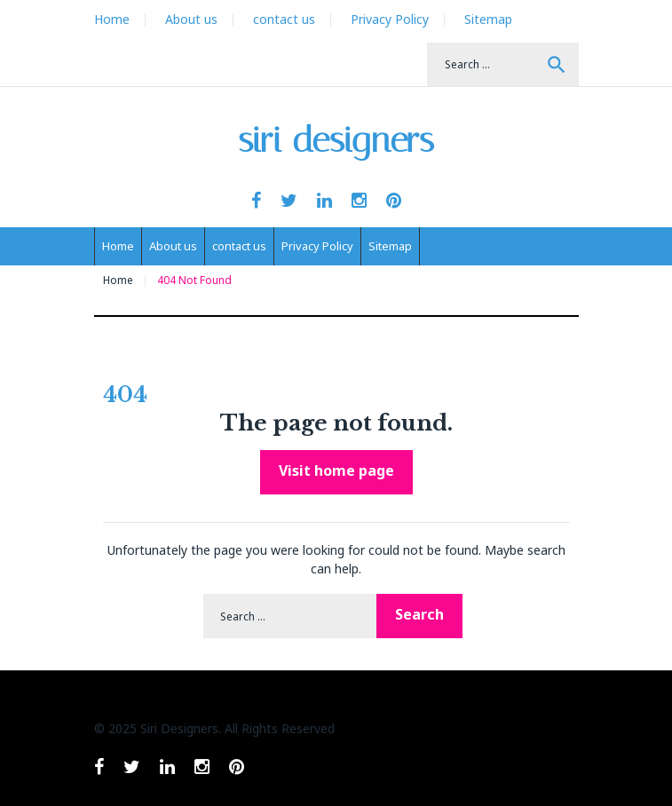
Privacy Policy (390, 19)
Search (557, 65)
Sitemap (488, 19)
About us (191, 19)
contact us (284, 19)
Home (112, 19)
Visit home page (336, 470)
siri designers (336, 140)
